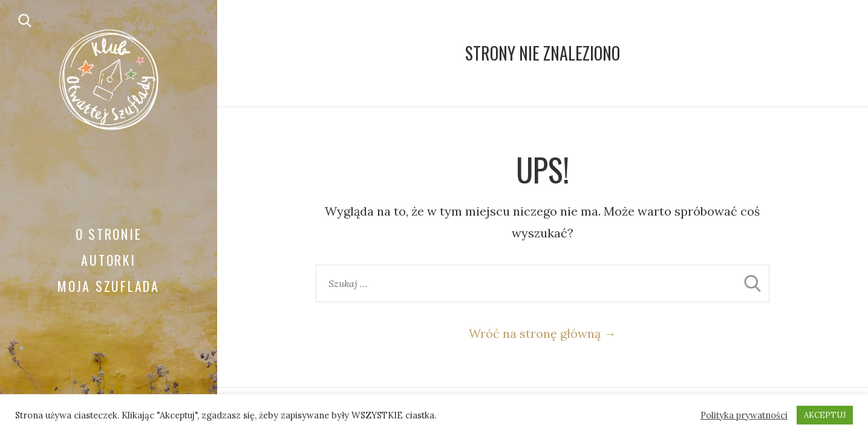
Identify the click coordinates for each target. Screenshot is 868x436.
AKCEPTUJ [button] (825, 415)
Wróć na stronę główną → (542, 333)
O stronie (109, 234)
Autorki (108, 260)
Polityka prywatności (744, 415)
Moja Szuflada (109, 286)
